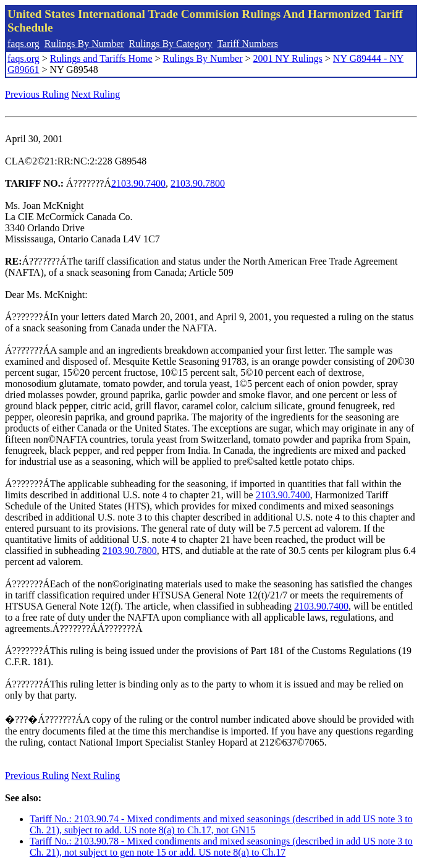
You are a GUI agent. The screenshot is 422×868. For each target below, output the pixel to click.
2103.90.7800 (198, 183)
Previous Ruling (37, 94)
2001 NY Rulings (288, 58)
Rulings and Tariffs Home (101, 58)
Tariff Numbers (247, 44)
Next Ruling (96, 94)
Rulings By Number (84, 44)
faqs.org (23, 44)
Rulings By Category (171, 44)
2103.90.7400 (138, 183)
